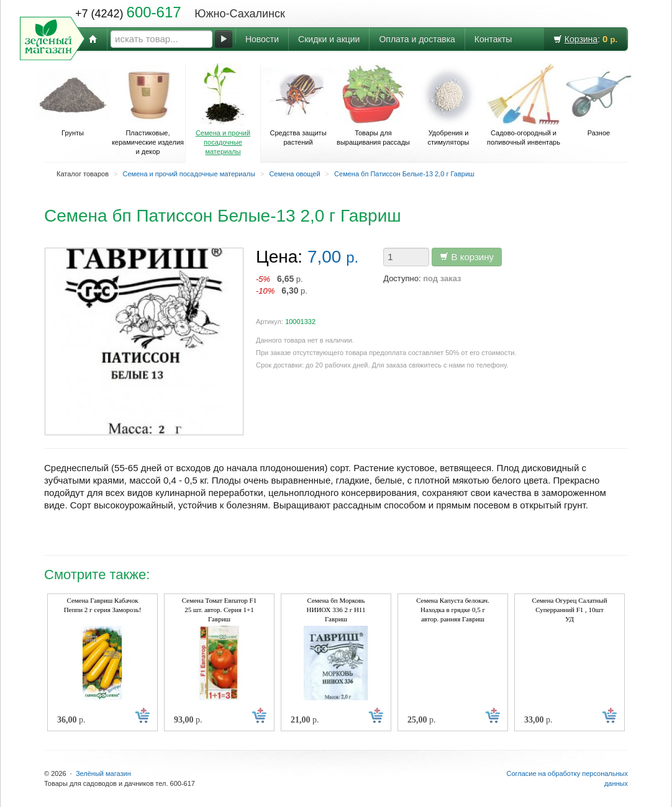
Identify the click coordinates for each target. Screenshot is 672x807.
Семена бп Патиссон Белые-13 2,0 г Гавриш (404, 174)
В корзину (467, 257)
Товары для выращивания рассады (373, 105)
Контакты (493, 39)
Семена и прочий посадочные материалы (223, 109)
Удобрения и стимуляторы (448, 105)
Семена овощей (294, 174)
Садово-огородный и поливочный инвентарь (524, 105)
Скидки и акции (329, 39)
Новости (262, 39)
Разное (599, 100)
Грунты (73, 100)
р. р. (282, 285)
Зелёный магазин (103, 773)
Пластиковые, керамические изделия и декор (148, 109)
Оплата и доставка (417, 39)
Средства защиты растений (298, 105)
